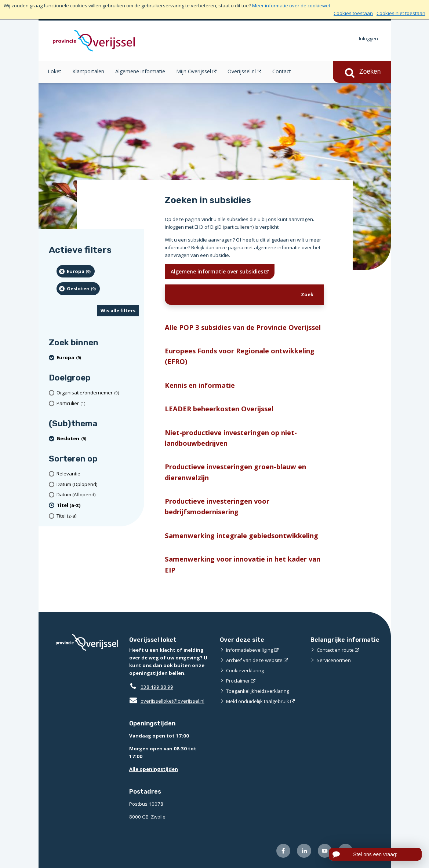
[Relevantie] (98, 474)
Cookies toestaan (353, 13)
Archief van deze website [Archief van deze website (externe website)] (254, 660)
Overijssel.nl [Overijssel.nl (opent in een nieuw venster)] (242, 71)
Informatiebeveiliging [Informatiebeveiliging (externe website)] (250, 650)
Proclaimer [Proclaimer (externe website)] (238, 681)
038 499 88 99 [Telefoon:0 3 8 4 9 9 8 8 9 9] (157, 687)
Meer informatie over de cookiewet (291, 5)
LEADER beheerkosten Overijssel (219, 409)
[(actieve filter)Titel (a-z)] (98, 505)
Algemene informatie (140, 71)
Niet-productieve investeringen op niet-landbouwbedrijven (231, 438)
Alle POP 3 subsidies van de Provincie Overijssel (243, 327)
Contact (282, 71)
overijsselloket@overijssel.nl (167, 701)
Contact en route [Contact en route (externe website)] (335, 650)
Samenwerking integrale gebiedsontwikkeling (241, 535)
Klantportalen (88, 71)
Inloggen (368, 38)
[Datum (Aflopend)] (98, 495)
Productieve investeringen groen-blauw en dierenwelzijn (235, 472)
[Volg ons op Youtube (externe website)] (325, 851)
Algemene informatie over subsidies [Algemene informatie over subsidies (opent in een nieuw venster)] (217, 271)
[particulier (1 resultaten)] (98, 403)
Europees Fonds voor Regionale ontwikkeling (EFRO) (240, 356)
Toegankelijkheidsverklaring (258, 691)
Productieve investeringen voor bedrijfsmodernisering (217, 506)
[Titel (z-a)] (98, 516)
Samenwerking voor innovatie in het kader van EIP (243, 564)
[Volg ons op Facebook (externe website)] (283, 851)
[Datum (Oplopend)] (98, 484)
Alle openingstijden (154, 769)
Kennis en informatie (200, 385)
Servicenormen (334, 660)
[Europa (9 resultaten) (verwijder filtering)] (76, 271)
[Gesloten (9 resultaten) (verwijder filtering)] (78, 288)
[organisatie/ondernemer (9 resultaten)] (98, 393)
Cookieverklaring (245, 670)
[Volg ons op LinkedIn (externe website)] (304, 851)
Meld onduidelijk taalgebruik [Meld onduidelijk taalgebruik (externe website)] (258, 701)
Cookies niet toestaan (401, 13)
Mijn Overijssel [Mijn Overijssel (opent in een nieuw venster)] (194, 71)
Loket (54, 71)
